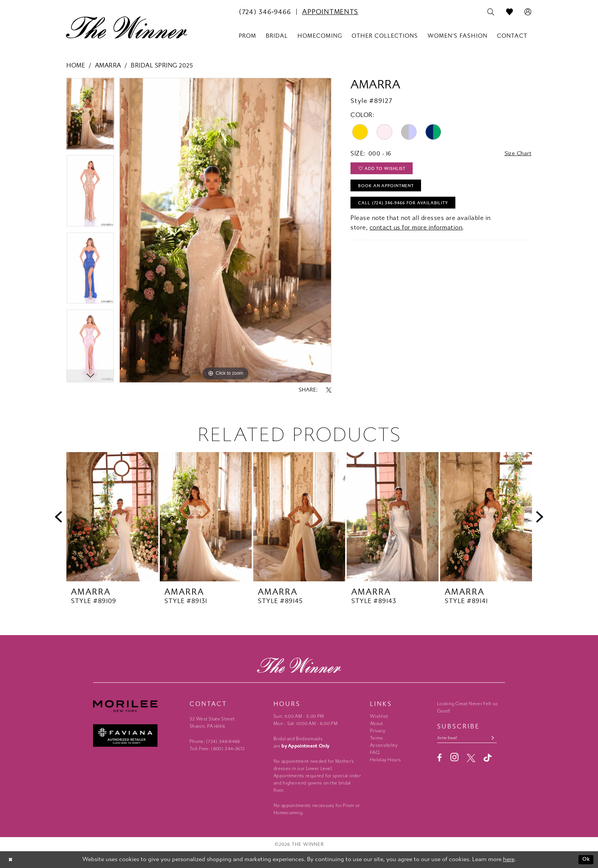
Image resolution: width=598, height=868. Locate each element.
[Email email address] (471, 739)
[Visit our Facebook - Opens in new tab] (440, 759)
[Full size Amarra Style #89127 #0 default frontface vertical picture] (225, 230)
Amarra (108, 65)
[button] (528, 12)
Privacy (378, 731)
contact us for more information (416, 234)
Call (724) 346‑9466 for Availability (409, 209)
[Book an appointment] (330, 12)
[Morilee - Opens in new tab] (137, 706)
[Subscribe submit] (499, 739)
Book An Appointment (390, 189)
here (509, 860)
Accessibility (384, 745)
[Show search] (491, 12)
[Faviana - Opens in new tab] (137, 736)
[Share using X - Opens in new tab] (329, 390)
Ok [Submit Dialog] (586, 860)
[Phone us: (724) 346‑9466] (265, 12)
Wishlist (379, 716)
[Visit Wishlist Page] (510, 12)
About (377, 724)
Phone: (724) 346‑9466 (215, 741)
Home (76, 65)
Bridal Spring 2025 (162, 65)
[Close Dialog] (11, 860)
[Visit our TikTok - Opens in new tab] (488, 759)
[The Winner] (127, 27)
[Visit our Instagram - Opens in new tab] (454, 758)
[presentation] (112, 517)
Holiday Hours (385, 760)
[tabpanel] (90, 116)
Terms (377, 738)
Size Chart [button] (516, 154)
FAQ (375, 752)
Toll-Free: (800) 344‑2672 (217, 749)
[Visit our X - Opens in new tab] (471, 759)
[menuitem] (265, 12)
